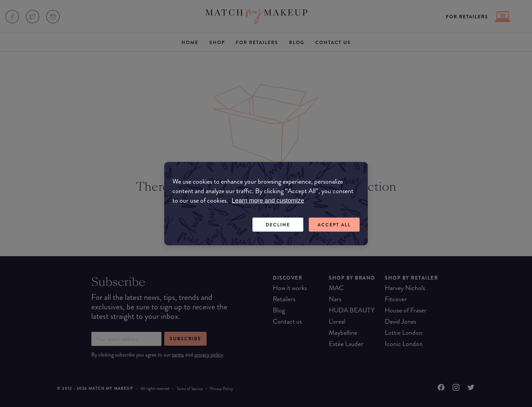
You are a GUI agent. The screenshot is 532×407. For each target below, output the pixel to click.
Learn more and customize (268, 200)
